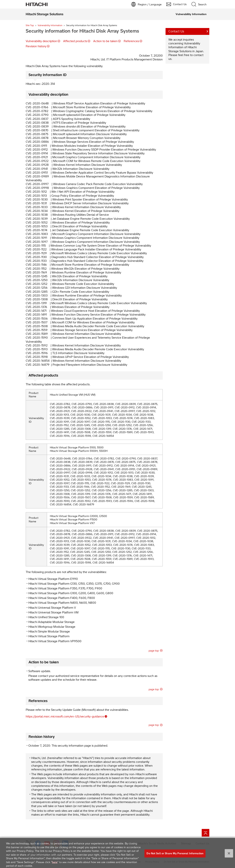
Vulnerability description (41, 41)
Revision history (36, 46)
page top (154, 651)
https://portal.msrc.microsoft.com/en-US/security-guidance (65, 717)
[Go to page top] (206, 833)
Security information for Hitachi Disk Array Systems (82, 31)
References (131, 41)
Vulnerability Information (50, 25)
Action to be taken (105, 41)
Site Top (30, 25)
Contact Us (176, 31)
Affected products (75, 41)
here (55, 864)
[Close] (229, 856)
